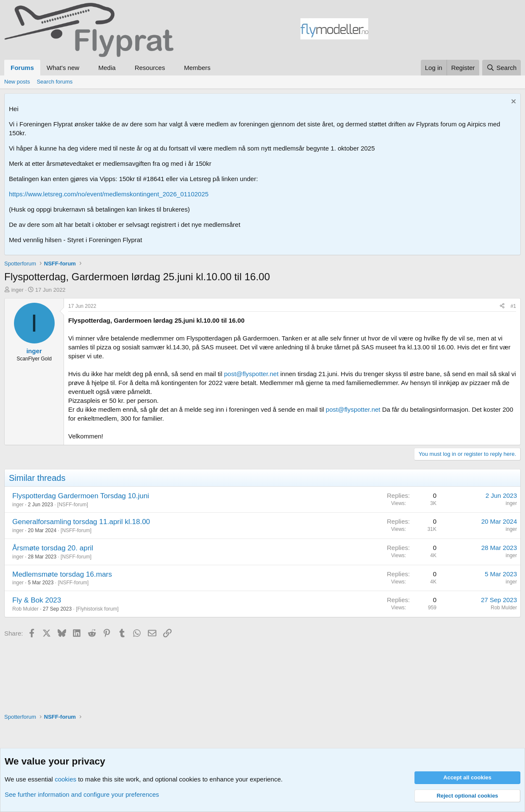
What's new (63, 68)
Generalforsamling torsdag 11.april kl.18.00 (81, 522)
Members (197, 68)
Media (107, 68)
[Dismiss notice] (512, 102)
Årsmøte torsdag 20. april (53, 548)
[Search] (501, 68)
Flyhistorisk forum (97, 609)
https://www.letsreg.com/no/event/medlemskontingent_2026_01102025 (109, 194)
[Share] (502, 306)
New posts (17, 82)
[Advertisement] (444, 30)
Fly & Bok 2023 (37, 600)
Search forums (55, 82)
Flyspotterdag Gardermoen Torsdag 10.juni (81, 496)
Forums (22, 68)
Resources (150, 68)
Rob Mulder (25, 609)
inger (18, 290)
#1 (513, 306)
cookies (65, 779)
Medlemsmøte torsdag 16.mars (62, 574)
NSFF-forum (72, 505)
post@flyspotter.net (251, 374)
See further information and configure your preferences (82, 794)
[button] (86, 68)
